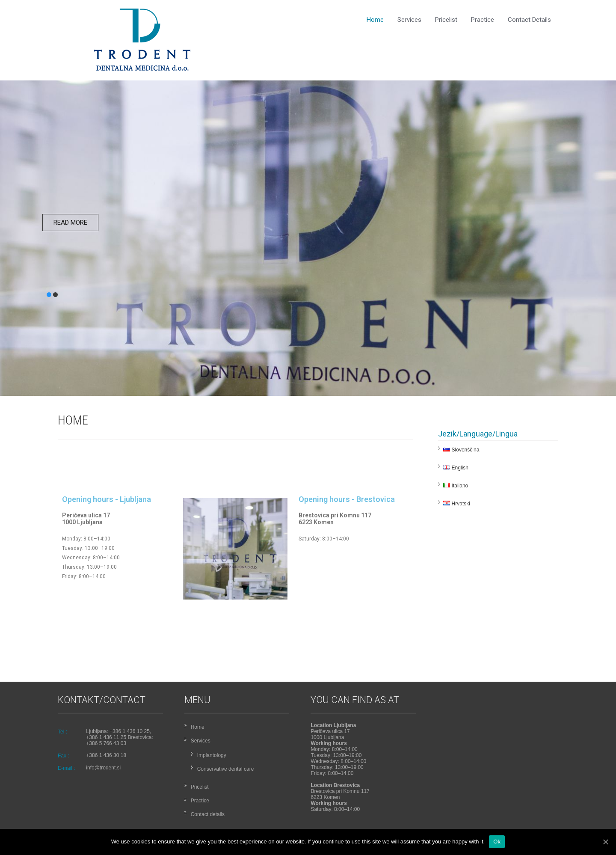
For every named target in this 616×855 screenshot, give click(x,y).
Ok (497, 842)
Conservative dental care (226, 769)
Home (375, 20)
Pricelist (446, 20)
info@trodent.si (103, 768)
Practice (483, 20)
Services (409, 20)
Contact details (529, 20)
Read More (70, 223)
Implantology (212, 755)
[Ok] (605, 842)
